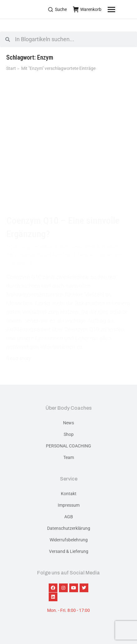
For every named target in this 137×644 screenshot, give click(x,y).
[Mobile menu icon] (119, 9)
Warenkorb (87, 9)
